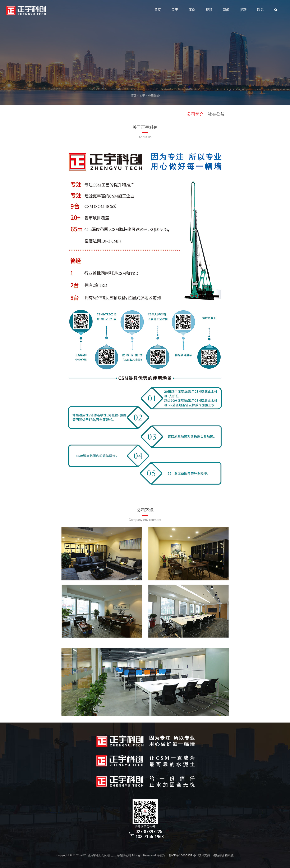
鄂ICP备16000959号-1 (183, 855)
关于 (175, 11)
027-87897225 (149, 832)
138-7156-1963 (150, 837)
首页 (158, 11)
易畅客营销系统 (224, 855)
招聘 (243, 11)
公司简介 (154, 96)
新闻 (226, 11)
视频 (209, 11)
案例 (192, 11)
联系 (261, 11)
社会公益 (216, 114)
